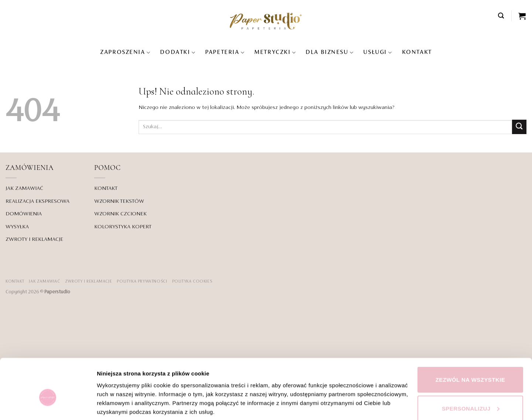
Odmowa (470, 398)
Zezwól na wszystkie (470, 341)
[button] (501, 16)
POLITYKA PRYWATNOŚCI (142, 281)
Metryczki (275, 53)
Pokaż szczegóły (119, 393)
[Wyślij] (519, 127)
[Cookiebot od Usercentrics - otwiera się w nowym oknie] (48, 406)
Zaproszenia (125, 53)
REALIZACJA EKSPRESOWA (37, 201)
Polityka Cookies (192, 281)
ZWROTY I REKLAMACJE (34, 239)
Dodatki (178, 53)
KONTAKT (417, 52)
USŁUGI (378, 53)
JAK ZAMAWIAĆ (24, 188)
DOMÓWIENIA (24, 214)
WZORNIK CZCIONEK (120, 214)
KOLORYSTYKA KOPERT (123, 227)
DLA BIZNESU (330, 53)
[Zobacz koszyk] (522, 16)
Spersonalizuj (471, 370)
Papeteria (225, 53)
